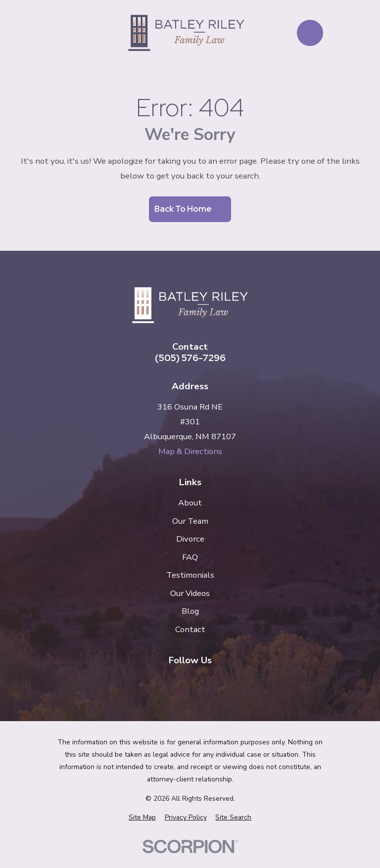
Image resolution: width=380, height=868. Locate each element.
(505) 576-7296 (190, 358)
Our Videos (190, 593)
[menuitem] (142, 817)
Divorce (190, 539)
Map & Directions (190, 451)
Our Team (190, 521)
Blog (190, 611)
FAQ (190, 557)
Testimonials (190, 575)
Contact (190, 629)
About (190, 503)
